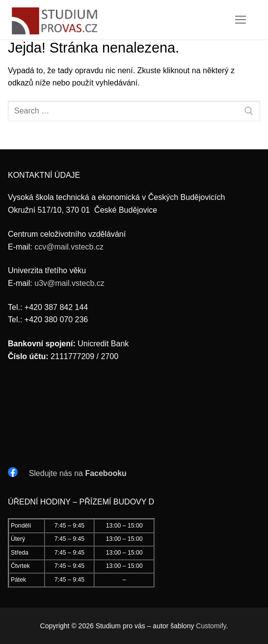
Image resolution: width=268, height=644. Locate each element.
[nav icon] (241, 20)
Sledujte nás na (78, 473)
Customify (211, 626)
